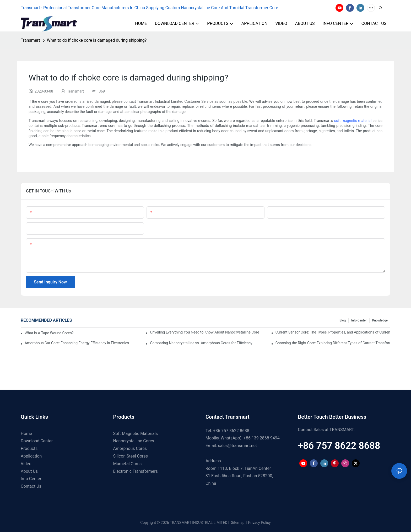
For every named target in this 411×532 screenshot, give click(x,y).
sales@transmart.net (237, 446)
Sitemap (237, 523)
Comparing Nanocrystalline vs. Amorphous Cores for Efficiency (201, 343)
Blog (343, 320)
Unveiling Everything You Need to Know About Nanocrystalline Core (204, 332)
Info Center (359, 320)
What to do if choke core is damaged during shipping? (97, 40)
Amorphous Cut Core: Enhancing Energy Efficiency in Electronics (77, 343)
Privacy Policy (259, 523)
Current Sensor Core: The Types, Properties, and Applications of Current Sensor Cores (333, 332)
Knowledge (380, 320)
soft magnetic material (353, 121)
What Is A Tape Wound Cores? (49, 333)
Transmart (30, 40)
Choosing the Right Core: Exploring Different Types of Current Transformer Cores (333, 343)
